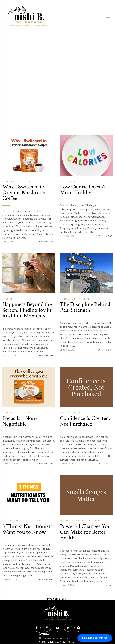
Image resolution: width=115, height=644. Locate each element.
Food (6, 181)
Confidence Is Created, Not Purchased (85, 421)
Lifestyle (25, 181)
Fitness (65, 299)
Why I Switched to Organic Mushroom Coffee (25, 193)
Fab (62, 413)
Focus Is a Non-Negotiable (20, 421)
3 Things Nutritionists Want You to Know (27, 529)
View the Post (47, 242)
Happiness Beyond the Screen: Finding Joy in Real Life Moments (27, 310)
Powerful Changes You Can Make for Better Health (85, 532)
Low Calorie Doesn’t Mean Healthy (83, 190)
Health (14, 181)
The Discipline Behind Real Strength (85, 307)
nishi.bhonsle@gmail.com (57, 638)
